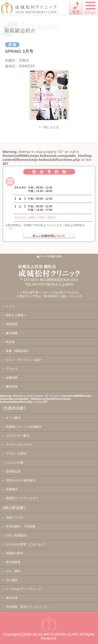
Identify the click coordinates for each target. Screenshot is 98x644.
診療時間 (12, 378)
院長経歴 (12, 324)
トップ (10, 306)
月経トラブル (15, 518)
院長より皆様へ (16, 315)
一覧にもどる (50, 127)
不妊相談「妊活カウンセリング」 (28, 607)
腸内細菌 (12, 333)
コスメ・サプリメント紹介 (23, 360)
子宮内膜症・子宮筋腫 (20, 526)
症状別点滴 (13, 471)
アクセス (12, 369)
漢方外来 (12, 598)
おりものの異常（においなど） (26, 544)
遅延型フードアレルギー (22, 498)
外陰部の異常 (15, 553)
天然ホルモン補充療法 (20, 480)
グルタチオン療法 (18, 436)
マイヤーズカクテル (19, 445)
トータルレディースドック (23, 589)
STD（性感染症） (17, 535)
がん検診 (12, 580)
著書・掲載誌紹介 (18, 351)
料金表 (10, 342)
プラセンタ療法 (16, 454)
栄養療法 (12, 489)
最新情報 (12, 387)
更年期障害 (13, 562)
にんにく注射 (15, 462)
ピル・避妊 (13, 571)
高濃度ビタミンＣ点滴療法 (23, 427)
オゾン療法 (13, 418)
